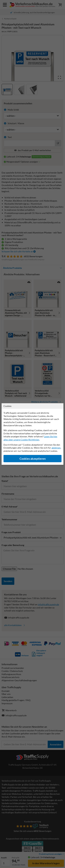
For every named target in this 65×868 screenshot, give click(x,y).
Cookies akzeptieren (33, 459)
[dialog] (32, 434)
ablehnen (56, 448)
